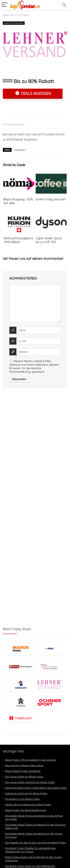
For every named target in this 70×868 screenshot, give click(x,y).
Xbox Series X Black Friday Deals (24, 765)
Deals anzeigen (36, 93)
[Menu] (4, 5)
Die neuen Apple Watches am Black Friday (30, 782)
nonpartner (20, 150)
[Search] (64, 5)
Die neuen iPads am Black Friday (24, 777)
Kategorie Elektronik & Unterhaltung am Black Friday (36, 788)
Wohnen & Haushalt (14, 23)
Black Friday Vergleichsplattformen (26, 810)
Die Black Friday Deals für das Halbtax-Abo (30, 866)
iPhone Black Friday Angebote (23, 771)
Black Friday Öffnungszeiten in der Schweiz (30, 760)
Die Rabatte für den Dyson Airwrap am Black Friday (35, 842)
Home (6, 15)
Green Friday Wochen (51, 199)
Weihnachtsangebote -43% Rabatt (18, 240)
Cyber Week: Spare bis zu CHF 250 (49, 240)
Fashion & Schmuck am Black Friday (26, 793)
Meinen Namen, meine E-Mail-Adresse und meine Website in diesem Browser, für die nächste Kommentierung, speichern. (34, 366)
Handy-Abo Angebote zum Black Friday (28, 804)
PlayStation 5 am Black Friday (22, 799)
